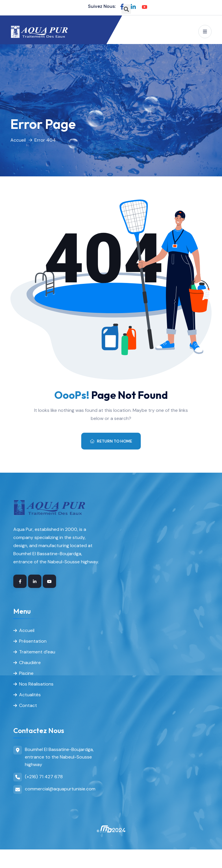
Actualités (30, 695)
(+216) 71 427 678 (44, 777)
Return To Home (111, 441)
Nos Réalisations (36, 684)
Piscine (26, 673)
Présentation (33, 641)
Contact (28, 705)
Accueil (18, 140)
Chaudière (30, 663)
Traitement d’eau (37, 652)
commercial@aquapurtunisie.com (60, 789)
